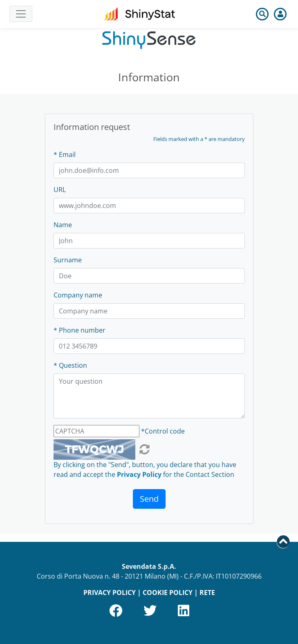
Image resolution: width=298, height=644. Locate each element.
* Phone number (80, 330)
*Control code (163, 431)
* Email (65, 154)
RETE (207, 593)
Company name (78, 295)
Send (149, 499)
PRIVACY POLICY (110, 593)
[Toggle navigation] (21, 14)
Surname (68, 260)
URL (60, 190)
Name (63, 225)
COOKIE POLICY (168, 593)
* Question (70, 365)
